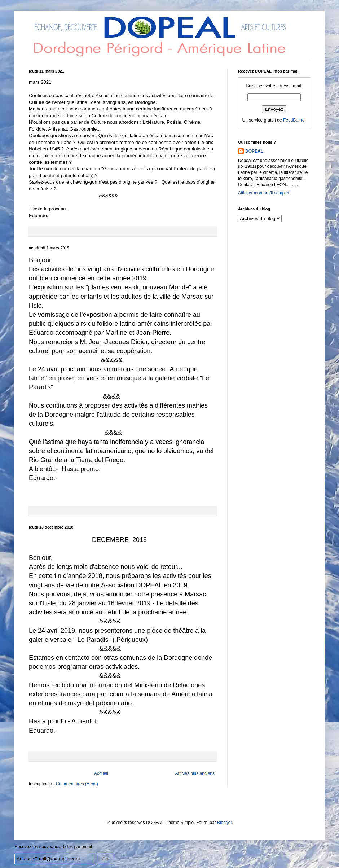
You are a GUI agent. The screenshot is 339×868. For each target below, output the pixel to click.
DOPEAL (254, 151)
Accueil (101, 773)
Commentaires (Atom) (77, 784)
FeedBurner (294, 120)
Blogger (224, 823)
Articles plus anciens (195, 773)
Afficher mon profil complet (264, 193)
